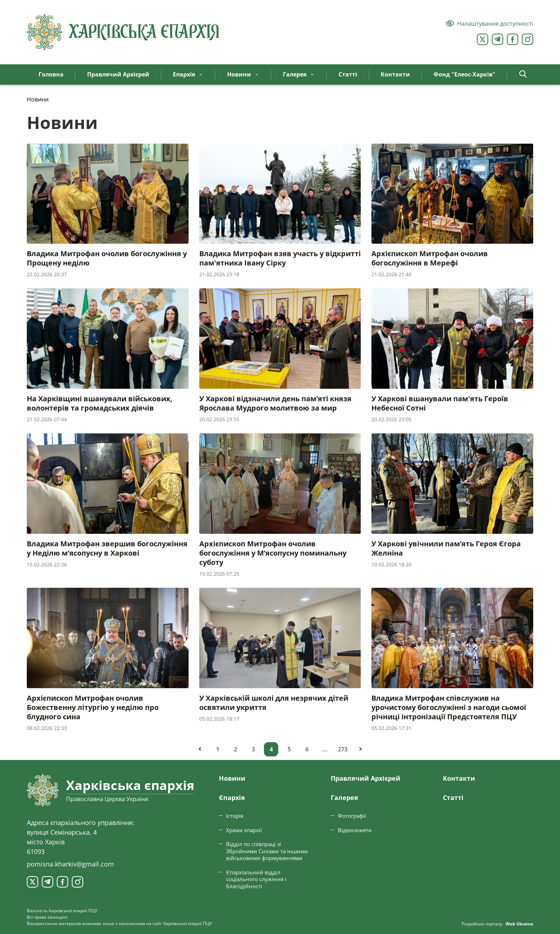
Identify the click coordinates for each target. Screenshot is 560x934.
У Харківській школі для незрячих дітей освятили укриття (274, 703)
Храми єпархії (244, 830)
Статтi (453, 798)
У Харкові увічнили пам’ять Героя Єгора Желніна (446, 548)
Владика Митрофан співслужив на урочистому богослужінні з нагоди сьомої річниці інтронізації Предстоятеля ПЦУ (449, 707)
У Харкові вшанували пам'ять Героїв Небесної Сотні (440, 403)
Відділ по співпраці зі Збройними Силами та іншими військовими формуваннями (267, 851)
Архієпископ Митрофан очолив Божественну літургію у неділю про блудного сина (93, 707)
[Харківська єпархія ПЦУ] (123, 32)
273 (343, 749)
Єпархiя (232, 798)
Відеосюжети (355, 830)
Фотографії (352, 816)
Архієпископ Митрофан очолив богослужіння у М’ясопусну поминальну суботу (273, 553)
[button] (523, 74)
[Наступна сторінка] (360, 749)
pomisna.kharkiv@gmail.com (70, 864)
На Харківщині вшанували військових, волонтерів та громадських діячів (100, 403)
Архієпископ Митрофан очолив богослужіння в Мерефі (430, 258)
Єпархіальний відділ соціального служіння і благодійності (256, 879)
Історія (235, 816)
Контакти (459, 778)
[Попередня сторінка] (200, 749)
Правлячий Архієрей (366, 778)
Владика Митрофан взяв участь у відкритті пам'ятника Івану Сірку (280, 258)
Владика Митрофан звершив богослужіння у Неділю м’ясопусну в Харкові (107, 548)
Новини (232, 778)
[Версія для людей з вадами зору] (489, 24)
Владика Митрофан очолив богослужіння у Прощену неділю (107, 258)
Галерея (344, 798)
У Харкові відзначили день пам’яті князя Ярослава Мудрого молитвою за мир (275, 403)
